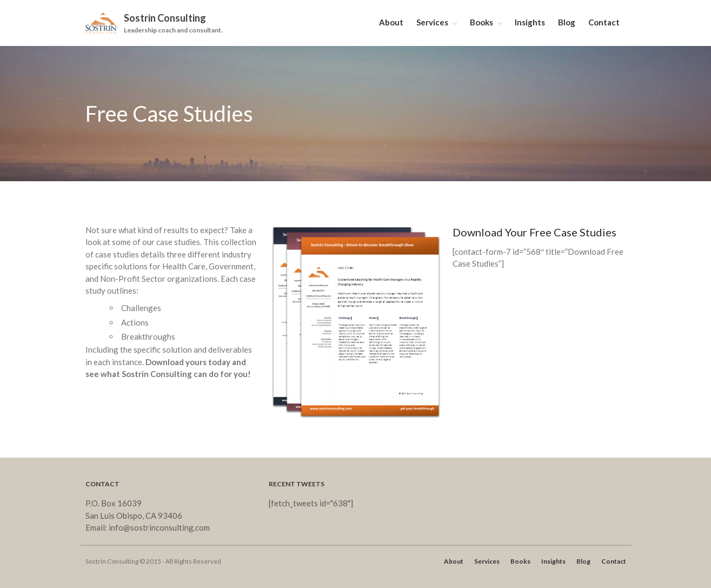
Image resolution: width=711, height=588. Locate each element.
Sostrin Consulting (165, 18)
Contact (604, 22)
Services (432, 22)
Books (481, 22)
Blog (567, 22)
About (391, 22)
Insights (530, 22)
